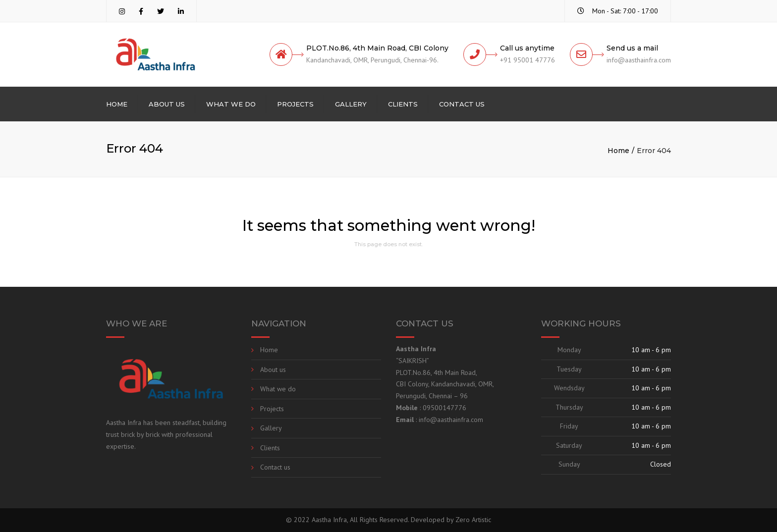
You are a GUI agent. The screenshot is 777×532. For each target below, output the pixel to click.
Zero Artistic (473, 520)
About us (167, 104)
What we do (231, 104)
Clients (403, 104)
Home (117, 104)
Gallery (351, 104)
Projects (295, 104)
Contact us (462, 104)
